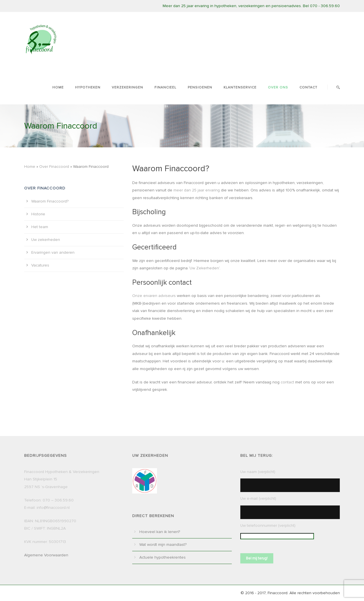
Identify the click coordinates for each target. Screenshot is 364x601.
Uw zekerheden (46, 240)
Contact (308, 87)
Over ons (278, 87)
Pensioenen (200, 87)
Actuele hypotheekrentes (163, 557)
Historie (38, 214)
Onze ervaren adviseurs (154, 296)
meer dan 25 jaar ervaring (197, 190)
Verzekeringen (127, 87)
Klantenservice (240, 87)
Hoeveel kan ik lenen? (160, 532)
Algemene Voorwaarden (46, 555)
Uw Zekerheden (204, 268)
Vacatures (40, 265)
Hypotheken (88, 87)
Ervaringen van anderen (53, 252)
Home (58, 87)
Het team (40, 227)
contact (287, 382)
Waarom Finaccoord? (50, 201)
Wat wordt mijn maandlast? (163, 545)
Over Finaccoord (54, 167)
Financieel (165, 87)
